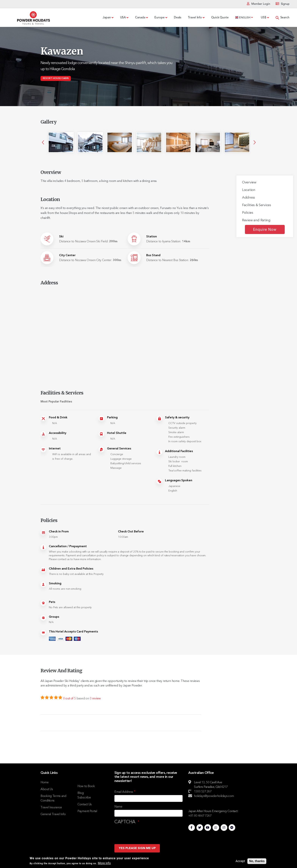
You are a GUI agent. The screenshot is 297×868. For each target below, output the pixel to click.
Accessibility (58, 433)
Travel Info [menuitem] (195, 18)
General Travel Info (53, 814)
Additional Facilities (179, 451)
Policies (248, 213)
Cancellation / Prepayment (68, 546)
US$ (264, 18)
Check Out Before (131, 532)
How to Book (86, 786)
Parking (112, 418)
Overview (249, 182)
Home (45, 783)
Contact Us (85, 805)
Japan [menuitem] (107, 18)
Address (249, 198)
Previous (43, 142)
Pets (52, 602)
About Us (47, 789)
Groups (54, 617)
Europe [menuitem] (159, 18)
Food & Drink (58, 418)
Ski (61, 237)
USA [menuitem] (123, 18)
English (243, 17)
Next (255, 142)
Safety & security (177, 418)
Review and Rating (256, 220)
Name (118, 807)
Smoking (55, 584)
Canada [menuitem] (140, 18)
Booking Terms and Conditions (53, 798)
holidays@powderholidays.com (214, 796)
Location (249, 190)
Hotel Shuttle (117, 433)
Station (152, 237)
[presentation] (143, 833)
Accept (240, 861)
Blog (81, 793)
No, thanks (257, 861)
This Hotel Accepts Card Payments (73, 632)
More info (104, 863)
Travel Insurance (51, 808)
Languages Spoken (179, 481)
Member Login (261, 4)
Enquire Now (265, 229)
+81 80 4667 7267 (200, 816)
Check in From (59, 532)
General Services (119, 449)
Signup (285, 4)
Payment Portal (87, 811)
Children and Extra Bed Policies (71, 569)
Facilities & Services (257, 205)
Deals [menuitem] (178, 18)
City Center (67, 255)
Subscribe (84, 798)
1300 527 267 (203, 792)
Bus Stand (153, 255)
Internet (55, 449)
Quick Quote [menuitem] (220, 18)
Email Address (124, 792)
